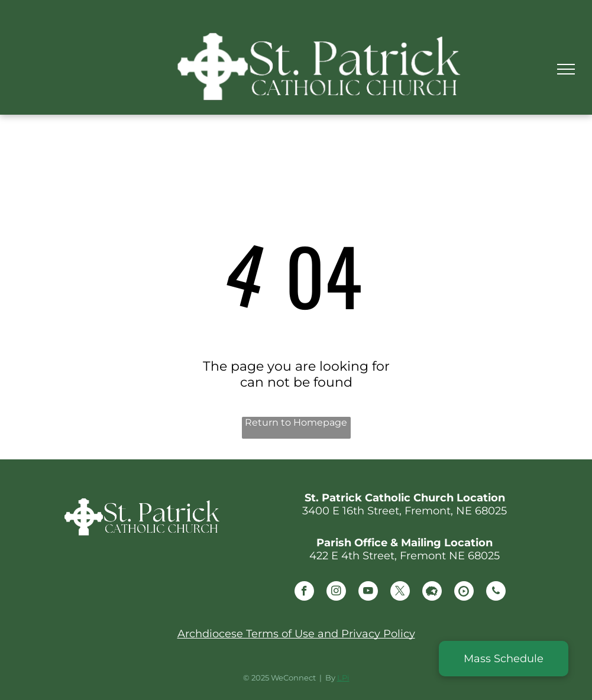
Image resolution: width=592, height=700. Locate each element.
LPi (343, 678)
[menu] (566, 69)
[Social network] (432, 592)
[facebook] (304, 592)
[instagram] (336, 592)
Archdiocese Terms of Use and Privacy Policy (296, 634)
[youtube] (368, 592)
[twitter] (400, 592)
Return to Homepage (296, 422)
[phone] (496, 592)
